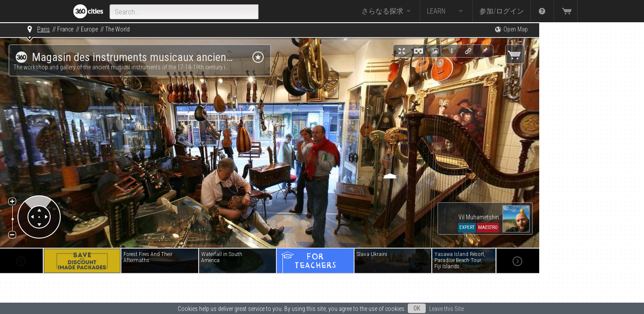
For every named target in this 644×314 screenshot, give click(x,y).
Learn (446, 11)
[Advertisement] (583, 154)
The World (117, 29)
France (65, 29)
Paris (43, 29)
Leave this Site (446, 309)
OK (417, 308)
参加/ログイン (502, 11)
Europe (89, 29)
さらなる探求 (387, 11)
